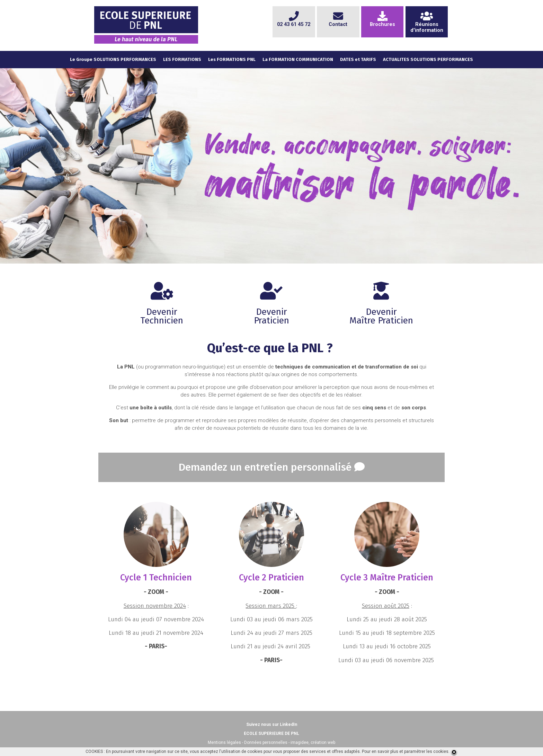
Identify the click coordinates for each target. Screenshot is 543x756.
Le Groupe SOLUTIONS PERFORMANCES (113, 59)
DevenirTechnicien (162, 308)
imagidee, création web (313, 742)
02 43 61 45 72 (294, 21)
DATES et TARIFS (358, 59)
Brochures (382, 21)
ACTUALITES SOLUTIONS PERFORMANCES (428, 59)
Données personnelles (266, 742)
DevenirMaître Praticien (381, 308)
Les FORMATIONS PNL (232, 59)
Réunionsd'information (427, 24)
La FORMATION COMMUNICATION (298, 59)
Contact (338, 21)
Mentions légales (224, 742)
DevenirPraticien (271, 308)
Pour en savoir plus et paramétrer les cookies (405, 751)
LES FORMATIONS (182, 59)
